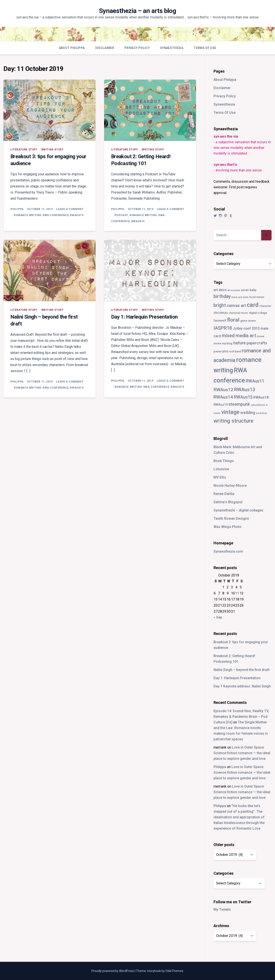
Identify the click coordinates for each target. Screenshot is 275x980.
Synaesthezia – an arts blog (137, 11)
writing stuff (52, 150)
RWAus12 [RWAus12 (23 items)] (223, 390)
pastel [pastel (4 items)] (218, 351)
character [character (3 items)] (265, 306)
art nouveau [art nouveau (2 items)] (234, 290)
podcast (121, 215)
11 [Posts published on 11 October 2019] (237, 593)
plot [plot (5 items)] (225, 351)
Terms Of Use (205, 48)
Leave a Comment (70, 209)
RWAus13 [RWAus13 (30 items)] (245, 389)
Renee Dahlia (224, 494)
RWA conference (56, 215)
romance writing (28, 215)
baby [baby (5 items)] (253, 290)
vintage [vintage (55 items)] (230, 412)
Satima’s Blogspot (228, 502)
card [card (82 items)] (253, 305)
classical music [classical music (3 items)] (239, 313)
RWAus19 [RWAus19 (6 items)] (221, 405)
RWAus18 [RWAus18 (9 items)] (261, 397)
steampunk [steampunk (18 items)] (239, 404)
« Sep (218, 617)
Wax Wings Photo (227, 527)
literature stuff (24, 150)
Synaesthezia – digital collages (238, 510)
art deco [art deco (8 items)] (220, 290)
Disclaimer (105, 48)
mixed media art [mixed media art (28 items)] (239, 336)
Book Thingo (224, 461)
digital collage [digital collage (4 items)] (258, 313)
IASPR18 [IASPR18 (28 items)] (223, 328)
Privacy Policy (137, 48)
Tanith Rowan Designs (231, 518)
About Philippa (72, 48)
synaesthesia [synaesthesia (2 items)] (258, 405)
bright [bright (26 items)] (220, 305)
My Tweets (222, 909)
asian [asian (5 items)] (245, 290)
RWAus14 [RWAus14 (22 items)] (223, 397)
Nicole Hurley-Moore (230, 486)
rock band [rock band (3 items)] (235, 352)
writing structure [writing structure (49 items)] (233, 421)
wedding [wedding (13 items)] (248, 413)
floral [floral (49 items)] (233, 320)
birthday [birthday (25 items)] (222, 296)
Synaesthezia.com (228, 551)
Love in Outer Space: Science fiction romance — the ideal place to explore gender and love (242, 753)
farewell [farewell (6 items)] (220, 321)
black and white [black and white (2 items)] (240, 297)
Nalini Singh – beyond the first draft (242, 670)
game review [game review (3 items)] (248, 321)
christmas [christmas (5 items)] (221, 313)
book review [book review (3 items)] (257, 297)
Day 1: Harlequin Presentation (144, 317)
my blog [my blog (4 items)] (227, 343)
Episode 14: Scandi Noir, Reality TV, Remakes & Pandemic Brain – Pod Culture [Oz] (241, 717)
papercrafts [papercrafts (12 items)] (257, 343)
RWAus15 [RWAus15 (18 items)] (243, 397)
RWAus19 (77, 215)
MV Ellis (220, 477)
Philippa (17, 209)
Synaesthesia (172, 48)
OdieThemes (174, 971)
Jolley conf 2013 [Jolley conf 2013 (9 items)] (246, 328)
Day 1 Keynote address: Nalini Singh (242, 686)
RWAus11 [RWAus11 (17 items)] (255, 381)
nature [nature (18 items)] (239, 343)
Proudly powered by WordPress (113, 971)
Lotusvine (221, 469)
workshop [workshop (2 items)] (261, 413)
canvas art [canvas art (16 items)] (236, 305)
